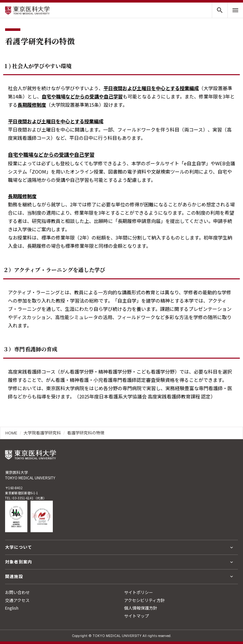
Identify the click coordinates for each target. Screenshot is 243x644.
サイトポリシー (139, 592)
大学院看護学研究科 (42, 433)
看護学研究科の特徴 (86, 433)
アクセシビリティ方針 (144, 600)
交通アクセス (17, 600)
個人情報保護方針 (141, 608)
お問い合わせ (17, 592)
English (12, 608)
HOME (11, 433)
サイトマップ (136, 616)
